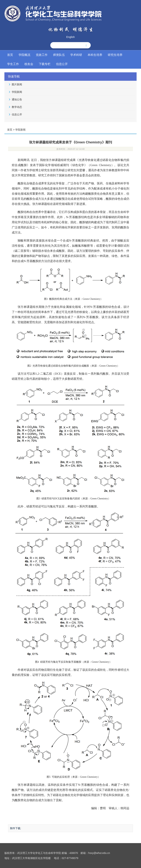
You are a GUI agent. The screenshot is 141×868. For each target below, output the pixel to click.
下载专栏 (45, 64)
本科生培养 (95, 55)
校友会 (29, 64)
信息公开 (62, 64)
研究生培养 (115, 55)
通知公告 (17, 99)
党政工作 (42, 55)
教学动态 (17, 107)
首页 (10, 55)
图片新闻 (17, 84)
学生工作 (13, 64)
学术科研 (76, 55)
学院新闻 (17, 92)
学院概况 (24, 55)
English (70, 37)
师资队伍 (59, 55)
